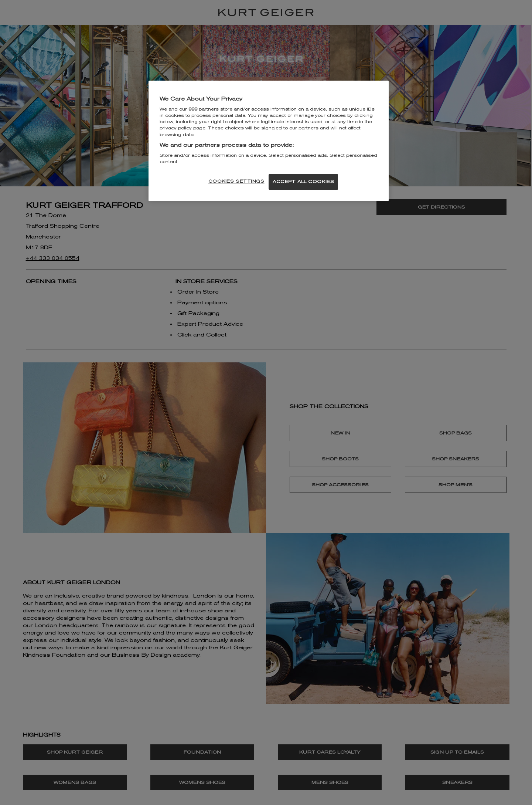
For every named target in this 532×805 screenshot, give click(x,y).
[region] (269, 141)
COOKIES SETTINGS (236, 181)
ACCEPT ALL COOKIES (303, 182)
